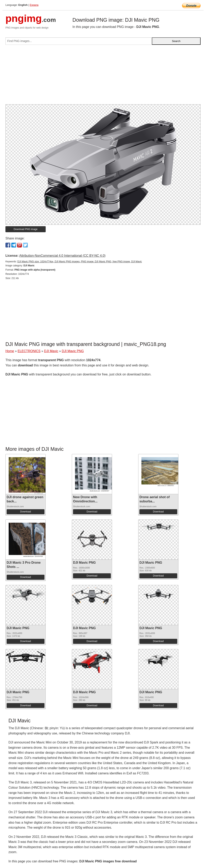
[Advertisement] (103, 76)
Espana (34, 5)
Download (25, 512)
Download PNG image (26, 229)
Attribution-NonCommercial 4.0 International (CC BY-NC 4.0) (62, 256)
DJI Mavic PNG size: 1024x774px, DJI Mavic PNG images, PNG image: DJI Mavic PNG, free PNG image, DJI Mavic (80, 262)
